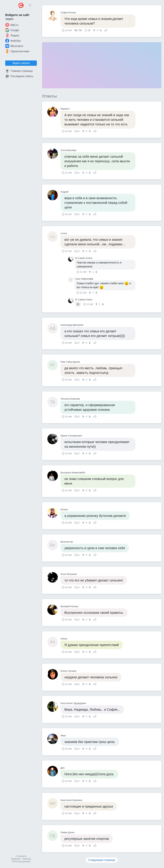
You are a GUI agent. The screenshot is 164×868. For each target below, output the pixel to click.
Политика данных (21, 861)
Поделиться (106, 30)
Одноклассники (17, 51)
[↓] (100, 30)
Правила (16, 859)
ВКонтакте (14, 46)
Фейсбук (13, 41)
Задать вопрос (21, 63)
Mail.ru (12, 25)
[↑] (95, 30)
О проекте (21, 856)
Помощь (27, 859)
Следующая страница (102, 860)
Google (12, 30)
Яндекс (12, 35)
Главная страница (19, 71)
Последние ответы (19, 76)
